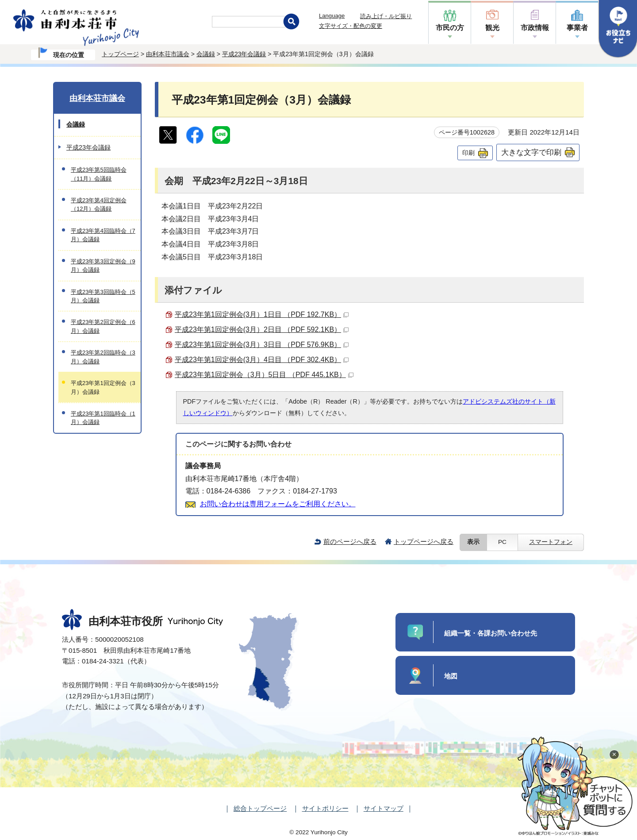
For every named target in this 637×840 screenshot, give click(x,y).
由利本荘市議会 (168, 54)
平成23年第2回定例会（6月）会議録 (103, 326)
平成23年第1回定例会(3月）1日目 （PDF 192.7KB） (262, 314)
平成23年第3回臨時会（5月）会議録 (103, 296)
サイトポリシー (325, 808)
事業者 (577, 28)
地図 (451, 676)
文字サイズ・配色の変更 (351, 26)
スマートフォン (551, 542)
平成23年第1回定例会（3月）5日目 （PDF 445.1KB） (264, 375)
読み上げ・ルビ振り (386, 16)
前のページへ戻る (350, 541)
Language (332, 16)
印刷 (468, 153)
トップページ (120, 54)
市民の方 (450, 28)
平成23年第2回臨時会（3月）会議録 (103, 357)
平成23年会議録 (244, 54)
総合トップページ (260, 808)
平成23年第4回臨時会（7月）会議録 (103, 235)
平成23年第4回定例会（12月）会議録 (99, 204)
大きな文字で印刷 (531, 152)
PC (502, 542)
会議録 (206, 54)
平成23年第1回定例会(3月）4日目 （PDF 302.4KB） (262, 360)
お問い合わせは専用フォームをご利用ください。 (278, 504)
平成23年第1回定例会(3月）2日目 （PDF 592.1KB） (262, 329)
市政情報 (535, 28)
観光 (492, 28)
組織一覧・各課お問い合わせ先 (491, 633)
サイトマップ (384, 808)
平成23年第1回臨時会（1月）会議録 (103, 418)
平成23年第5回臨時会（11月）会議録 (99, 174)
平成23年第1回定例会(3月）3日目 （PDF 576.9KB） (262, 345)
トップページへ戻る (424, 541)
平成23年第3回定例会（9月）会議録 (103, 266)
